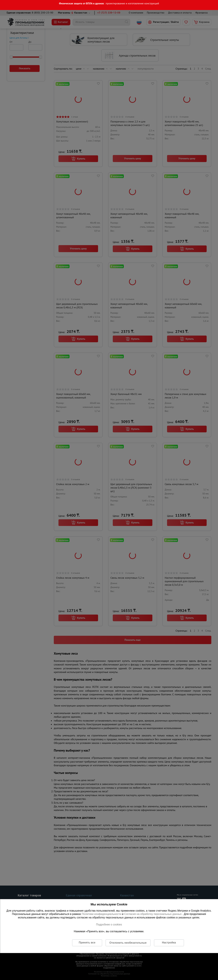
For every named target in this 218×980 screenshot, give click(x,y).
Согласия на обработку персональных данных (153, 914)
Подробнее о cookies (109, 925)
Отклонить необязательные (128, 943)
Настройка (169, 943)
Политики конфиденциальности (102, 914)
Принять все (87, 943)
